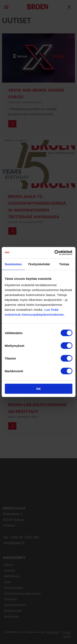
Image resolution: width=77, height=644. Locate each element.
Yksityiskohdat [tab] (39, 264)
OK (38, 389)
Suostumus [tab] (13, 264)
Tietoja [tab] (64, 264)
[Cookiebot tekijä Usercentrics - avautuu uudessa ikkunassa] (55, 253)
